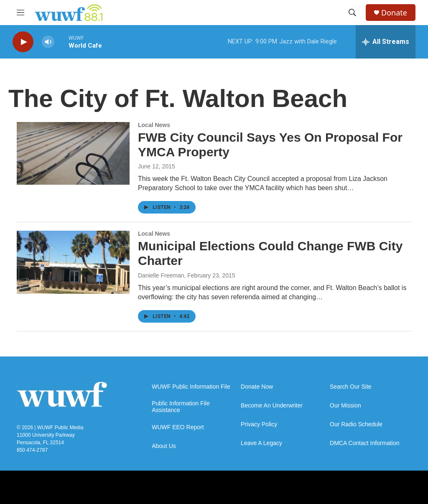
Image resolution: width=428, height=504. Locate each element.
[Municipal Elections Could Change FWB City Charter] (73, 262)
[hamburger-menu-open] (20, 13)
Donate (394, 13)
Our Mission (345, 406)
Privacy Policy (259, 424)
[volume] (48, 42)
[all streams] (386, 42)
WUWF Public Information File (191, 387)
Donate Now (257, 387)
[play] (23, 42)
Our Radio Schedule (356, 424)
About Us (164, 446)
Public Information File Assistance (181, 407)
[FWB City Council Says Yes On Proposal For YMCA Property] (73, 153)
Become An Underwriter (272, 406)
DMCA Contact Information (365, 443)
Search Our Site (351, 387)
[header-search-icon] (352, 13)
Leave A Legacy (261, 443)
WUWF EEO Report (178, 427)
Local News (154, 125)
